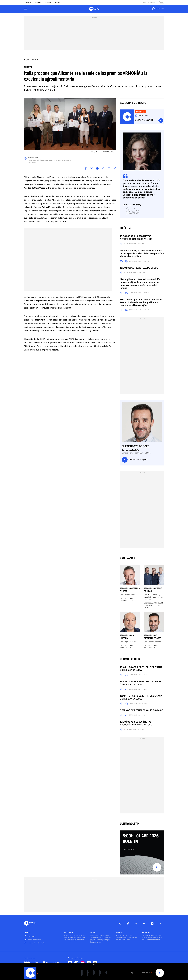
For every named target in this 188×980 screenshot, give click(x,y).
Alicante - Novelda (31, 61)
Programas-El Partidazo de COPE (152, 638)
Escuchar (161, 121)
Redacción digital (33, 158)
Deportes (38, 2)
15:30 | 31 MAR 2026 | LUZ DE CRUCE (139, 269)
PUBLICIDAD (119, 933)
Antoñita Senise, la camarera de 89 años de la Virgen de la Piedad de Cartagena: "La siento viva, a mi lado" (142, 254)
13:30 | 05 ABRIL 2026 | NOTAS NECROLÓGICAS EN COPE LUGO (136, 238)
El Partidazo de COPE (135, 447)
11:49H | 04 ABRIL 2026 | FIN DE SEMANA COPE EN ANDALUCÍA (141, 698)
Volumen (132, 973)
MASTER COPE (146, 933)
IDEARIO (92, 933)
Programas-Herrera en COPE (130, 591)
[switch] (94, 965)
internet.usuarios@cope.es (35, 940)
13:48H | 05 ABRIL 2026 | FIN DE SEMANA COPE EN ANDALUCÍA (141, 669)
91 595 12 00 (31, 937)
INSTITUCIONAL (68, 933)
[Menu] (25, 9)
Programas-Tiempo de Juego (153, 591)
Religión (58, 2)
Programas (28, 2)
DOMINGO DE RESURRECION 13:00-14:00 (141, 711)
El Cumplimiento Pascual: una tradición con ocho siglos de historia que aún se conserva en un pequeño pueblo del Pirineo (140, 284)
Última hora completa (135, 460)
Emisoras (48, 2)
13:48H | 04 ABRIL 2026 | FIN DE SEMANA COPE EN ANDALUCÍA (141, 684)
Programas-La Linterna (127, 638)
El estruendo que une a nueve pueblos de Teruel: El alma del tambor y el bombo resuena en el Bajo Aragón (141, 303)
